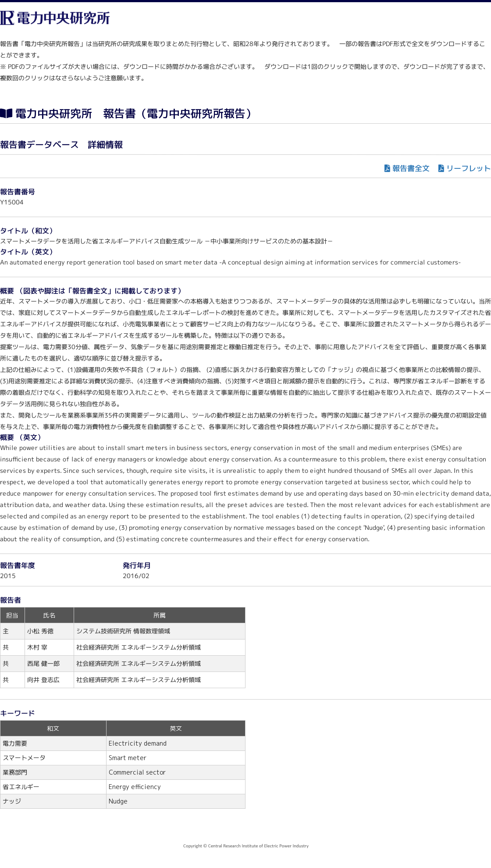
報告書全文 (411, 168)
